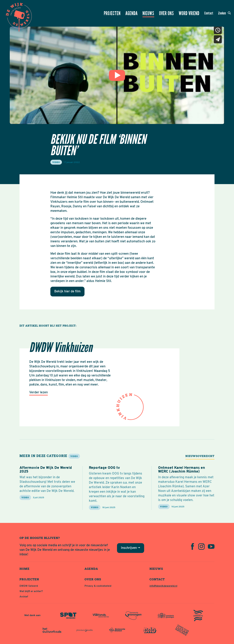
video (56, 162)
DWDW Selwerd (29, 586)
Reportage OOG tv (104, 468)
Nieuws (148, 13)
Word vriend (189, 13)
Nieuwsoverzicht (200, 456)
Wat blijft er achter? (31, 591)
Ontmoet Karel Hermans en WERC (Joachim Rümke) (182, 470)
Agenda (132, 13)
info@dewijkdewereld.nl (163, 586)
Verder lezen (39, 393)
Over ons (166, 13)
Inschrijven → (131, 548)
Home (25, 569)
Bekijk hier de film (67, 292)
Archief (24, 597)
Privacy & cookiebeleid (98, 586)
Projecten (112, 13)
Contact (209, 13)
